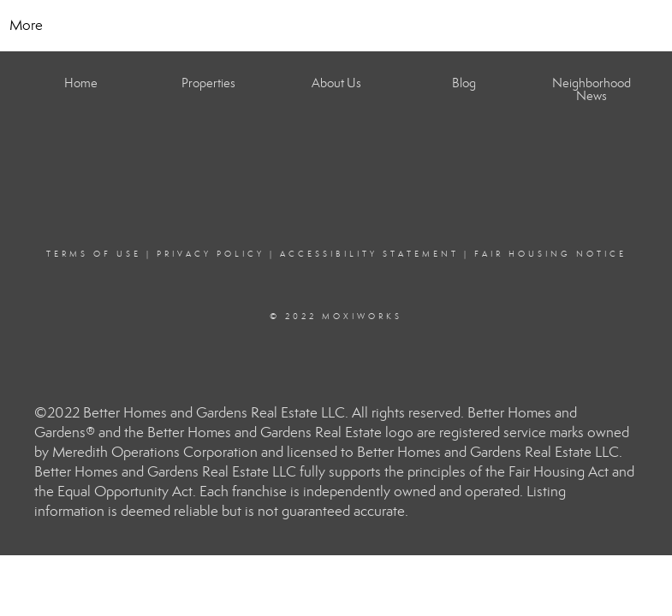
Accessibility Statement (369, 254)
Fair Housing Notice (550, 254)
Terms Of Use (94, 254)
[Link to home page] (336, 26)
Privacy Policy (211, 254)
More (26, 25)
